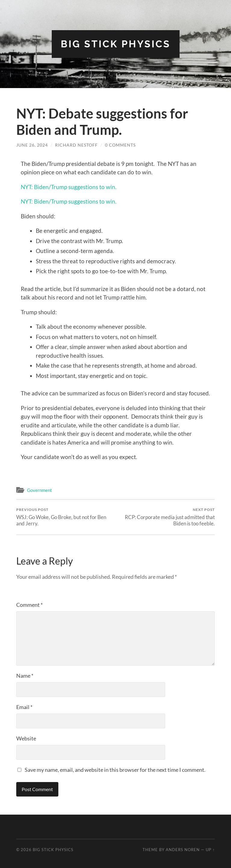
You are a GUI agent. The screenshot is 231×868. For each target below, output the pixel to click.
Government (40, 490)
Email (24, 707)
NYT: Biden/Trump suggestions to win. (69, 187)
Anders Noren (183, 850)
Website (26, 738)
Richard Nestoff (76, 145)
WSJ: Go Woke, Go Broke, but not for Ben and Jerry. (65, 517)
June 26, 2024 (32, 145)
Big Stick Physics (116, 44)
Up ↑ (210, 850)
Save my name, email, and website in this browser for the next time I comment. (115, 770)
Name (25, 676)
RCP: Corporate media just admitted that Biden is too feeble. (166, 517)
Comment (29, 605)
